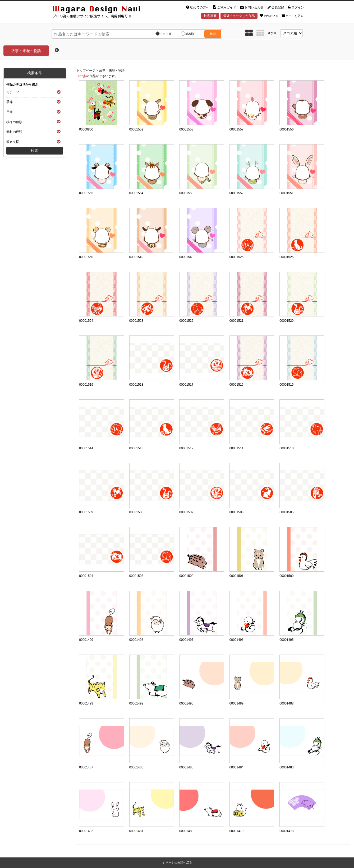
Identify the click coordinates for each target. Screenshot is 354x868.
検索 (213, 34)
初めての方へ (198, 7)
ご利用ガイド (225, 7)
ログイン (296, 7)
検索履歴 (210, 16)
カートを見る (292, 16)
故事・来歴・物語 (112, 71)
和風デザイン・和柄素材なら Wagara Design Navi (101, 13)
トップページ (86, 71)
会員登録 (276, 7)
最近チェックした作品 (239, 16)
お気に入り (269, 16)
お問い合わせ (252, 7)
